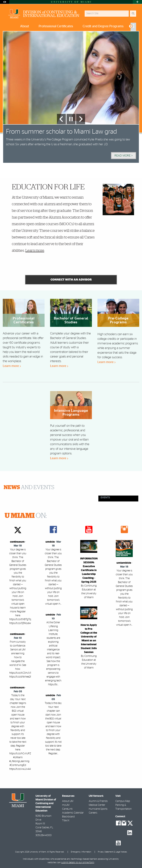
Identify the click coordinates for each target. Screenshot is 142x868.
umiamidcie (124, 563)
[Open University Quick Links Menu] (137, 2)
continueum (17, 542)
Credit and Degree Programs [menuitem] (103, 26)
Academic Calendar (73, 813)
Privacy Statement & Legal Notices (112, 852)
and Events (29, 487)
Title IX (66, 821)
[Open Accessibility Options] (5, 2)
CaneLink (67, 809)
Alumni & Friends (98, 801)
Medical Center (97, 805)
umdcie (50, 542)
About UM (68, 801)
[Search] (133, 14)
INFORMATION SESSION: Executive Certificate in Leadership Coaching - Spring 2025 (89, 570)
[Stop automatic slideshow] (71, 119)
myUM (66, 805)
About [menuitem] (25, 26)
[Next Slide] (81, 119)
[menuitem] (133, 27)
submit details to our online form (78, 863)
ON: (26, 516)
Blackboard (68, 817)
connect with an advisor (71, 280)
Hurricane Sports (98, 809)
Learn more (35, 251)
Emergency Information (81, 852)
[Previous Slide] (61, 119)
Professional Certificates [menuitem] (56, 26)
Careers (93, 813)
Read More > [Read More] (124, 156)
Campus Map (123, 801)
